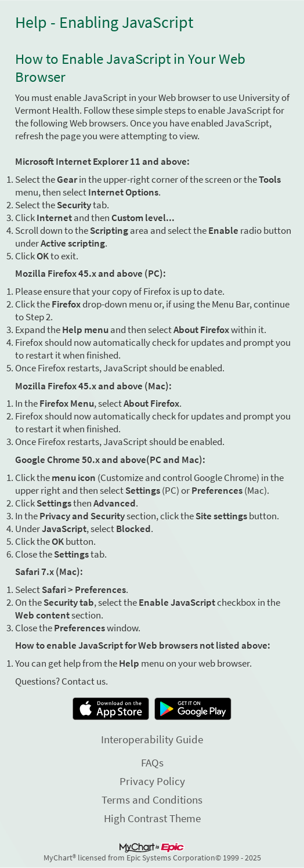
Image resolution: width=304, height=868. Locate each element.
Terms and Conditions (152, 800)
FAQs (152, 762)
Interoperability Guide (152, 739)
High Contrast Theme (152, 818)
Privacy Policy (152, 781)
